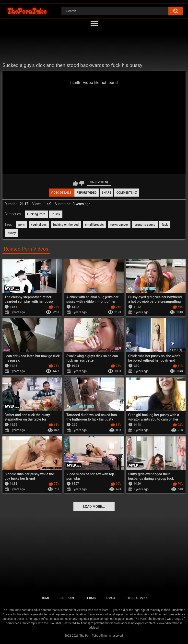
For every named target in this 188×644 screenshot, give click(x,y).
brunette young (145, 225)
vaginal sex (39, 225)
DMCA (111, 598)
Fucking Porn (36, 214)
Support (68, 598)
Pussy (56, 214)
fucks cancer (119, 225)
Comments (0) (127, 193)
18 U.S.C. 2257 (137, 598)
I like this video (75, 183)
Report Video (87, 193)
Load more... (94, 507)
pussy (12, 233)
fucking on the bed (66, 225)
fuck (165, 225)
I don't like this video (82, 183)
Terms (90, 598)
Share (106, 193)
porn (22, 225)
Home (45, 598)
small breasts (94, 225)
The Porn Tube (89, 636)
